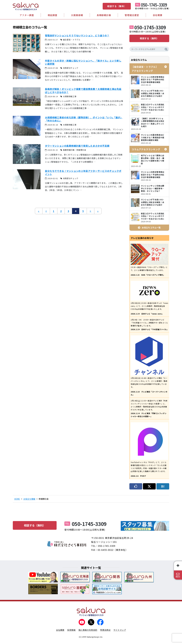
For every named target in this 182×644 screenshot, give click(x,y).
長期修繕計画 (104, 15)
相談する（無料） (117, 6)
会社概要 (158, 15)
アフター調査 (27, 15)
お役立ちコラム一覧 (151, 227)
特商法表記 (105, 630)
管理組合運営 (132, 15)
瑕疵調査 (53, 15)
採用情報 (71, 630)
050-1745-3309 (154, 5)
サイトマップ (120, 630)
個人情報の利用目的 (88, 630)
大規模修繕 (77, 15)
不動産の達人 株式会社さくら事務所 (67, 544)
